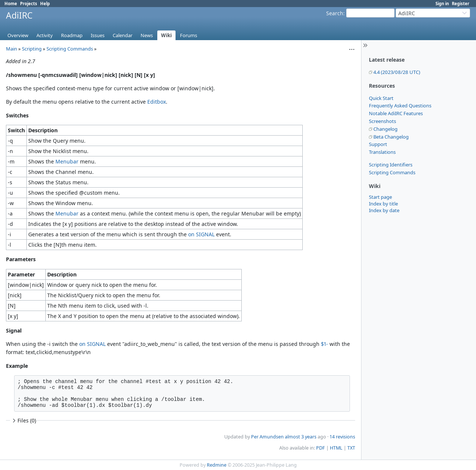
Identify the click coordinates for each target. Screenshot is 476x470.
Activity (45, 35)
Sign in (442, 4)
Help (45, 4)
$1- (324, 344)
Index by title (383, 204)
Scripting (32, 49)
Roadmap (72, 35)
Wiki (166, 35)
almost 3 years (301, 437)
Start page (380, 197)
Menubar (67, 161)
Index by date (384, 210)
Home (11, 4)
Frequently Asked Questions (400, 106)
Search (335, 13)
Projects (29, 4)
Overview (18, 35)
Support (378, 144)
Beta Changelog (391, 137)
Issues (98, 35)
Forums (189, 35)
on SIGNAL (201, 234)
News (147, 35)
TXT (351, 448)
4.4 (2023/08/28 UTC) (397, 72)
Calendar (123, 35)
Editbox (157, 102)
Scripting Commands (392, 172)
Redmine (217, 465)
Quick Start (381, 98)
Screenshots (382, 121)
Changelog (385, 129)
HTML (336, 448)
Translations (382, 152)
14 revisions (342, 437)
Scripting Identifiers (391, 165)
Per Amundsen (267, 437)
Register (461, 4)
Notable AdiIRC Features (396, 113)
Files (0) (23, 420)
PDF (321, 448)
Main (12, 49)
